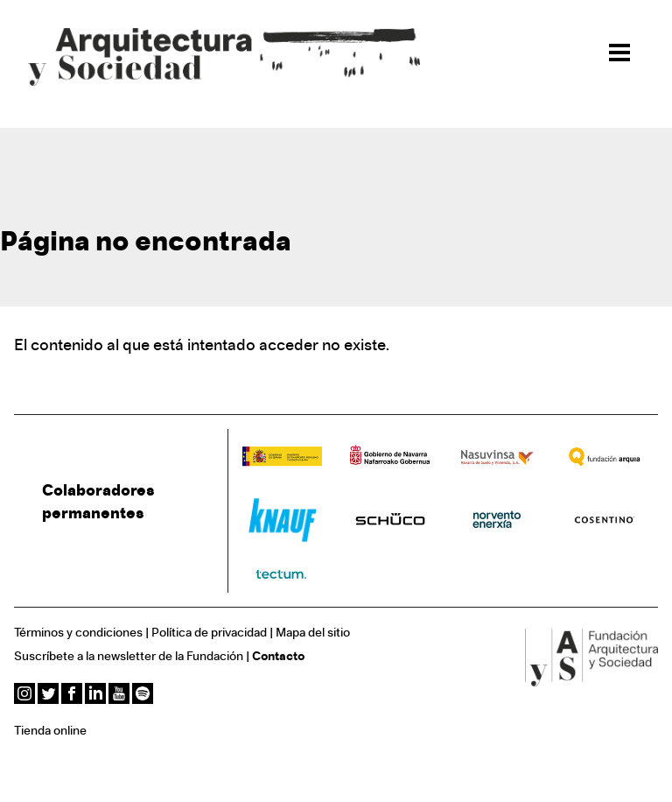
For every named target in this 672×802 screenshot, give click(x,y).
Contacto (278, 657)
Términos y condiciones (78, 633)
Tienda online (50, 732)
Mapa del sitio (313, 633)
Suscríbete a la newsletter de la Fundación (129, 657)
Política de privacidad (209, 633)
